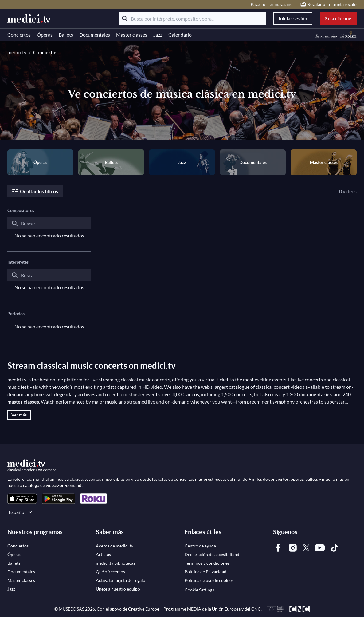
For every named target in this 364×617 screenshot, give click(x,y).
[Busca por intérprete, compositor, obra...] (192, 18)
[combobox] (49, 228)
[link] (22, 498)
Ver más (19, 415)
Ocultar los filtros (35, 191)
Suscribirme (338, 18)
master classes (23, 402)
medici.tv (17, 52)
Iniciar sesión (293, 18)
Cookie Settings (199, 590)
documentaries (315, 394)
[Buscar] (125, 18)
